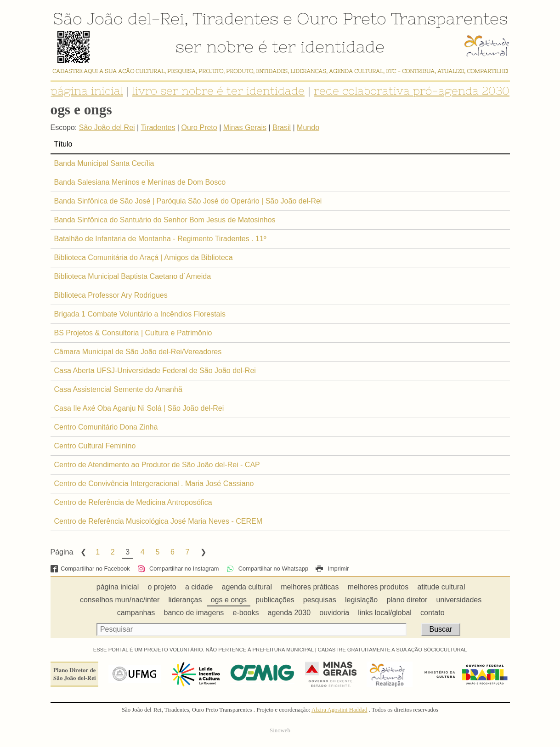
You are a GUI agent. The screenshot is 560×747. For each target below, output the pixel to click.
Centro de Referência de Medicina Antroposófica (133, 502)
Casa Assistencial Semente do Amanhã (118, 389)
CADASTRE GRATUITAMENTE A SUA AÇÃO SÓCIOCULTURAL (393, 650)
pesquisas (320, 600)
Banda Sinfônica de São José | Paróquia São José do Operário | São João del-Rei (188, 201)
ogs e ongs (229, 600)
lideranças (185, 600)
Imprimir (332, 569)
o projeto (162, 587)
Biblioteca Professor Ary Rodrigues (111, 295)
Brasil (282, 127)
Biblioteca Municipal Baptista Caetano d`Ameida (133, 276)
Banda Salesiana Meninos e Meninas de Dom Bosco (140, 182)
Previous (83, 552)
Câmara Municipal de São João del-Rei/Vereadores (138, 352)
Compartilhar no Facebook (90, 569)
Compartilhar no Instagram (178, 569)
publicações (275, 600)
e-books (246, 613)
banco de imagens (194, 613)
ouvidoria (334, 613)
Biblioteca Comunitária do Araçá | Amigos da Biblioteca (144, 257)
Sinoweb (280, 730)
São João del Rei (107, 127)
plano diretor (407, 600)
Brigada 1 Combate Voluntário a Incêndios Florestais (140, 314)
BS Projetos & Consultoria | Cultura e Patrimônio (133, 333)
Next (203, 552)
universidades (459, 600)
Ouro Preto (342, 18)
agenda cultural (247, 587)
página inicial (87, 91)
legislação (361, 600)
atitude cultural (441, 587)
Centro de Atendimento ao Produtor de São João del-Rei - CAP (157, 465)
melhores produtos (378, 587)
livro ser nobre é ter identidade (218, 91)
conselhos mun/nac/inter (120, 600)
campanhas (136, 613)
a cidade (199, 587)
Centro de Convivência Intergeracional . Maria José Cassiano (154, 484)
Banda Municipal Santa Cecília (104, 163)
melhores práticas (310, 587)
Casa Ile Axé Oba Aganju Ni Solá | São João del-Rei (139, 408)
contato (432, 613)
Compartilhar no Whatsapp (267, 569)
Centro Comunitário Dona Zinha (106, 427)
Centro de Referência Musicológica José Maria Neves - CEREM (158, 521)
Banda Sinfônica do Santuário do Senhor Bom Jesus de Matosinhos (165, 220)
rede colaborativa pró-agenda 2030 (412, 91)
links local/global (385, 613)
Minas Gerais (245, 127)
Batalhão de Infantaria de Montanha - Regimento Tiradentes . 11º (160, 239)
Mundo (308, 127)
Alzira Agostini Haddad (339, 710)
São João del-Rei (119, 18)
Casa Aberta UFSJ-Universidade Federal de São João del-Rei (155, 371)
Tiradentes (235, 18)
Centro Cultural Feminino (95, 446)
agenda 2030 (289, 613)
